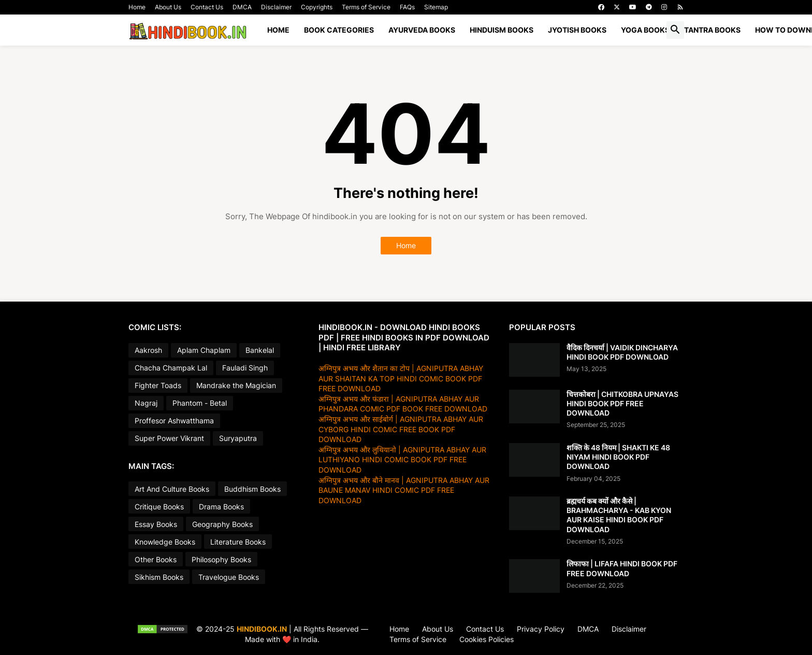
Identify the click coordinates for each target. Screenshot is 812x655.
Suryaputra (238, 438)
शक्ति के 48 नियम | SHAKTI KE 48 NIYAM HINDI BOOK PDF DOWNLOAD (618, 457)
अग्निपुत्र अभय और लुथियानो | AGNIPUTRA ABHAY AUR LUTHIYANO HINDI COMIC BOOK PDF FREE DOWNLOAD (402, 460)
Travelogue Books (229, 577)
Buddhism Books (252, 489)
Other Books (156, 559)
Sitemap (436, 7)
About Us (168, 7)
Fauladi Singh (245, 368)
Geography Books (222, 524)
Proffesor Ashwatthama (174, 421)
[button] (675, 30)
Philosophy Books (221, 559)
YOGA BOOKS (645, 30)
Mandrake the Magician (236, 385)
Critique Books (159, 507)
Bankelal (260, 350)
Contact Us (207, 7)
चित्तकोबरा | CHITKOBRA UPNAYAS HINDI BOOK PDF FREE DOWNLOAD (622, 403)
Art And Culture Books (172, 489)
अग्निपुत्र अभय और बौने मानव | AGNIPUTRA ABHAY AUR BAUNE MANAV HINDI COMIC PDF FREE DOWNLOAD (404, 490)
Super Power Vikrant (169, 438)
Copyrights (317, 7)
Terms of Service (366, 7)
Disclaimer (276, 7)
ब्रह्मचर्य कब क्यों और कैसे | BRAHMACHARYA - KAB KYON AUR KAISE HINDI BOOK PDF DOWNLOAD (619, 515)
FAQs (407, 7)
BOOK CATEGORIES (339, 30)
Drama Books (221, 507)
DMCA (242, 7)
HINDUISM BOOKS (502, 30)
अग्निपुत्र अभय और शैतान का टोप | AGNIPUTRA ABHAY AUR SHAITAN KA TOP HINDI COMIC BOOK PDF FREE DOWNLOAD (401, 378)
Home (137, 7)
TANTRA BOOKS (712, 30)
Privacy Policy (541, 629)
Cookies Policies (487, 639)
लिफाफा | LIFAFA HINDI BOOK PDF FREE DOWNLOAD (622, 568)
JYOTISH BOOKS (577, 30)
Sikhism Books (159, 577)
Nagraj (146, 403)
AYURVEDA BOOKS (422, 30)
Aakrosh (148, 350)
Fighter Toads (158, 385)
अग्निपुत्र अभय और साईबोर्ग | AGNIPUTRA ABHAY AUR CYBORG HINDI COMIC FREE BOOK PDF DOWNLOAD (401, 429)
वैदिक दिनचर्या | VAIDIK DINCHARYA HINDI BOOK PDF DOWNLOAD (622, 352)
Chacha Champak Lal (171, 368)
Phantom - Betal (200, 403)
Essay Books (156, 524)
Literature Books (238, 542)
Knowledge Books (165, 542)
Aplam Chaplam (204, 350)
